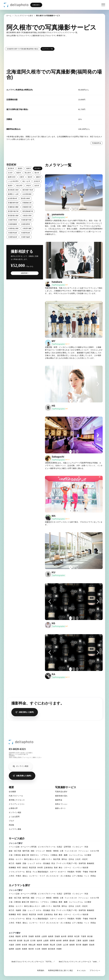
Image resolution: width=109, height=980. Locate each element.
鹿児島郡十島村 (28, 190)
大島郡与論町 (25, 237)
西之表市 (28, 173)
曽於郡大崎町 (25, 198)
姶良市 (37, 186)
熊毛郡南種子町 (28, 211)
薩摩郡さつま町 (13, 194)
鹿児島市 (11, 168)
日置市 (22, 177)
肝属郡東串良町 (13, 203)
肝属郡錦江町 (27, 203)
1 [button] (70, 209)
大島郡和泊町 (25, 233)
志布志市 (37, 181)
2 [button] (74, 209)
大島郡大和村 (27, 216)
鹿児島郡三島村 (13, 190)
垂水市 (37, 173)
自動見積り (36, 5)
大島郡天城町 (27, 228)
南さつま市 (26, 181)
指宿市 (19, 173)
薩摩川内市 (12, 177)
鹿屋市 (20, 168)
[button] (50, 193)
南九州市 (19, 186)
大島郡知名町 (13, 237)
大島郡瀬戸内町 (26, 220)
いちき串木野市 (13, 181)
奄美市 (10, 186)
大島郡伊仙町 (13, 233)
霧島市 (38, 177)
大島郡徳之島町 (13, 228)
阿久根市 (38, 168)
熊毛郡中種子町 (13, 211)
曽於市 (30, 177)
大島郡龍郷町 (13, 224)
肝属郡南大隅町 (13, 207)
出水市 (10, 173)
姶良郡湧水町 (13, 198)
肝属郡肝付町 (27, 207)
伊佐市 (29, 186)
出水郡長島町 (27, 194)
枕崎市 (29, 168)
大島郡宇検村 (13, 220)
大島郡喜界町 (25, 224)
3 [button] (77, 209)
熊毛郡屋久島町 (13, 216)
